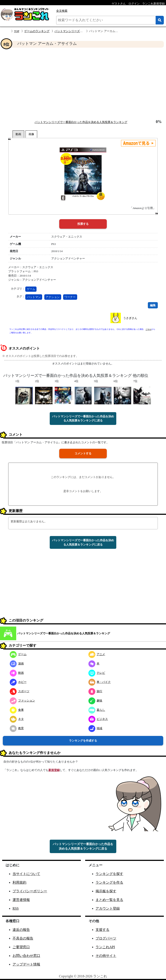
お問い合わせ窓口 (26, 956)
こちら (148, 329)
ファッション (22, 701)
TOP (17, 31)
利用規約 (19, 882)
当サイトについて (26, 874)
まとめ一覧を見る (109, 900)
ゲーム (31, 289)
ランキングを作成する (83, 741)
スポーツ (20, 691)
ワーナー (70, 297)
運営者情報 (21, 900)
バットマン (34, 297)
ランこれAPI (105, 947)
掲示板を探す (106, 891)
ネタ (17, 719)
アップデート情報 (26, 964)
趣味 (95, 701)
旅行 (95, 691)
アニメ (97, 654)
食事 (17, 710)
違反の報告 (21, 930)
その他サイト (106, 956)
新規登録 (54, 770)
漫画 (17, 663)
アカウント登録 (108, 908)
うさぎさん (130, 318)
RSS (16, 908)
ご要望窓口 (21, 947)
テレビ (97, 673)
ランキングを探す (109, 874)
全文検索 (62, 11)
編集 (153, 305)
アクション (53, 297)
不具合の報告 (23, 938)
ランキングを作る (109, 882)
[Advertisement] (83, 84)
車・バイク (100, 682)
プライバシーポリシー (30, 891)
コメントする (83, 453)
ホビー (18, 682)
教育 (17, 728)
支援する (102, 930)
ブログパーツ (106, 938)
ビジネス (98, 719)
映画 (17, 673)
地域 (95, 728)
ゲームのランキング (37, 31)
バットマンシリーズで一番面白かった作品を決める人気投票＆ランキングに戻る (83, 419)
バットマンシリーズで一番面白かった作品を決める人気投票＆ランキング (81, 122)
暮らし (97, 710)
